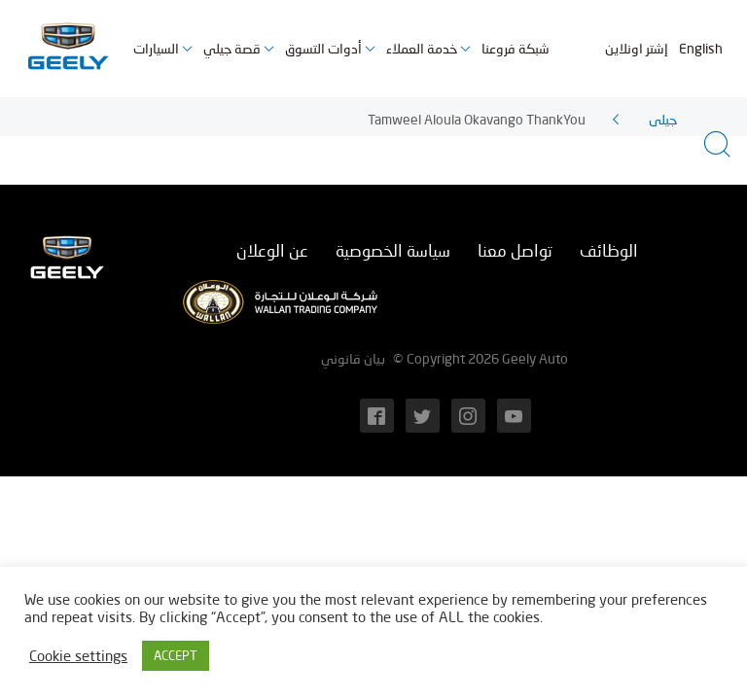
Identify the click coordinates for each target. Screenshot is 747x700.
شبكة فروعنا (516, 48)
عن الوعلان (272, 250)
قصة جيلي (232, 48)
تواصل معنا (515, 250)
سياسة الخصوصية (393, 250)
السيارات (156, 48)
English (701, 48)
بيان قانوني (353, 358)
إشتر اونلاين (637, 48)
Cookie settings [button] (78, 656)
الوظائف (609, 250)
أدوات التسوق (323, 48)
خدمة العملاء (422, 48)
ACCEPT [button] (176, 655)
